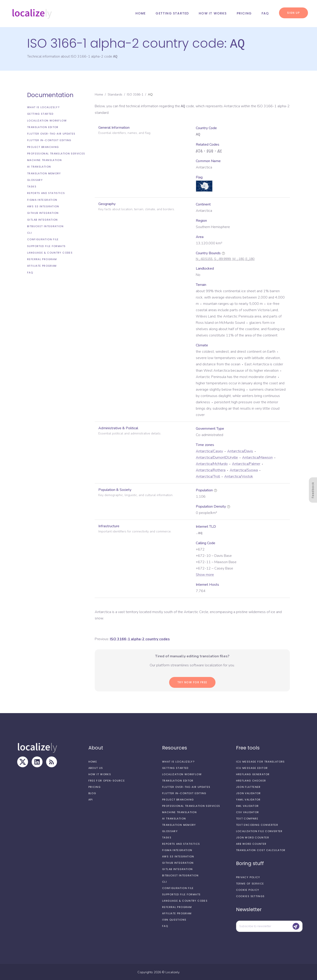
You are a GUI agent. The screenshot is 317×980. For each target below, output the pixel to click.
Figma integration (42, 199)
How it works (213, 13)
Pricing (244, 13)
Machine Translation (44, 160)
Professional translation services (56, 153)
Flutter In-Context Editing (49, 140)
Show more (205, 574)
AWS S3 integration (43, 206)
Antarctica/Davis (240, 451)
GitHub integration (43, 212)
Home (141, 13)
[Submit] (296, 926)
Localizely (173, 972)
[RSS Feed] (52, 761)
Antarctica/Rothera (211, 470)
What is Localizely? (43, 107)
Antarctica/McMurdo (212, 463)
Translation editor (43, 127)
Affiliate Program (42, 265)
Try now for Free (192, 682)
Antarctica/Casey (209, 451)
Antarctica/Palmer (246, 463)
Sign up (294, 13)
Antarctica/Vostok (239, 476)
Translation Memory (44, 173)
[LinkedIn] (37, 761)
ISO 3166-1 (135, 94)
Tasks (32, 186)
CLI (30, 232)
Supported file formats (46, 246)
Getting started (172, 13)
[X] (23, 761)
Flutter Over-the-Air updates (51, 133)
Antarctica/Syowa (244, 470)
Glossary (35, 180)
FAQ (265, 13)
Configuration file (43, 239)
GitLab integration (43, 219)
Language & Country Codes (50, 252)
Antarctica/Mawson (257, 457)
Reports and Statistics (46, 193)
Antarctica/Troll (208, 476)
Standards (115, 94)
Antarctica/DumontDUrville (217, 457)
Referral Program (42, 259)
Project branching (43, 147)
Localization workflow (47, 120)
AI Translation (39, 166)
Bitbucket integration (45, 226)
